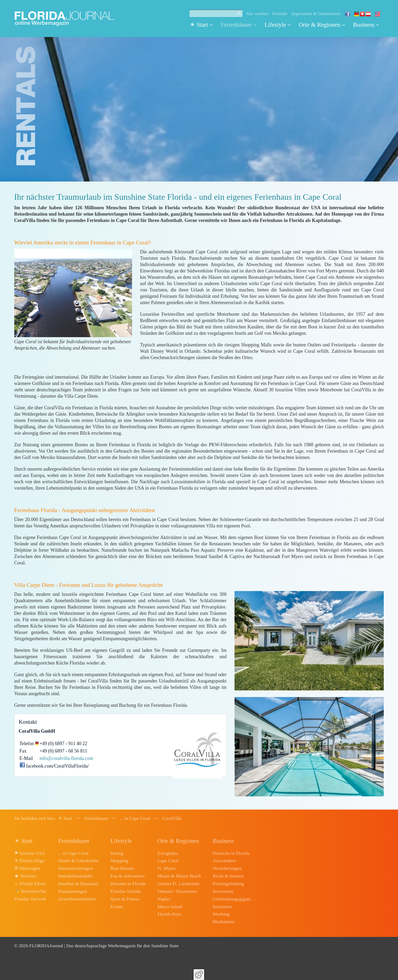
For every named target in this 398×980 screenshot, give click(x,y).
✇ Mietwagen (27, 868)
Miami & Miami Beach (179, 876)
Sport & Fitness (125, 899)
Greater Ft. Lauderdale (179, 884)
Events (117, 907)
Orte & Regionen (322, 25)
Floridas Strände (126, 891)
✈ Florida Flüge (29, 861)
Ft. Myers (166, 868)
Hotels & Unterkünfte (78, 861)
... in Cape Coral (73, 853)
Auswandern (224, 861)
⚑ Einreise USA (30, 853)
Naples (164, 899)
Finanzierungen (72, 891)
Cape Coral (168, 861)
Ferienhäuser (239, 25)
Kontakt (280, 13)
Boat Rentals (122, 868)
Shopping (119, 861)
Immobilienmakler (75, 876)
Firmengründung (228, 884)
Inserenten (222, 907)
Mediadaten (224, 922)
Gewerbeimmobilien (77, 899)
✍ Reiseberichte (30, 891)
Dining (117, 853)
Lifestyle (278, 25)
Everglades (168, 853)
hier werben (257, 13)
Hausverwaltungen (76, 868)
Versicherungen (227, 868)
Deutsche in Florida (231, 853)
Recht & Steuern (228, 876)
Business (366, 25)
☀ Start (201, 25)
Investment (223, 891)
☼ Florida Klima (30, 884)
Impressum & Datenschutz (316, 13)
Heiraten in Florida (128, 884)
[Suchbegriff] (216, 13)
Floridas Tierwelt (30, 899)
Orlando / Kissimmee (177, 891)
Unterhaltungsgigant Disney (235, 899)
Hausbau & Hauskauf (78, 884)
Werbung (221, 914)
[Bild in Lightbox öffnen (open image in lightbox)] (73, 293)
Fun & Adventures (128, 876)
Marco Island (170, 907)
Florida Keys (169, 914)
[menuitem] (203, 25)
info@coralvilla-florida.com (66, 758)
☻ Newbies (25, 876)
